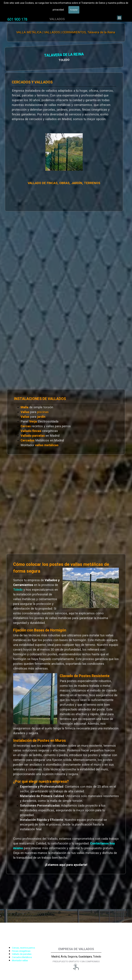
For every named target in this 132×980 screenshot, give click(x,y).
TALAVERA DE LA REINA (29, 55)
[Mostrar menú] (119, 18)
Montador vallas (20, 960)
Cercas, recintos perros (23, 948)
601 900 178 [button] (17, 19)
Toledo (18, 590)
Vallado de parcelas (22, 954)
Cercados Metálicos (22, 957)
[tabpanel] (17, 19)
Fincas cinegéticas (21, 951)
